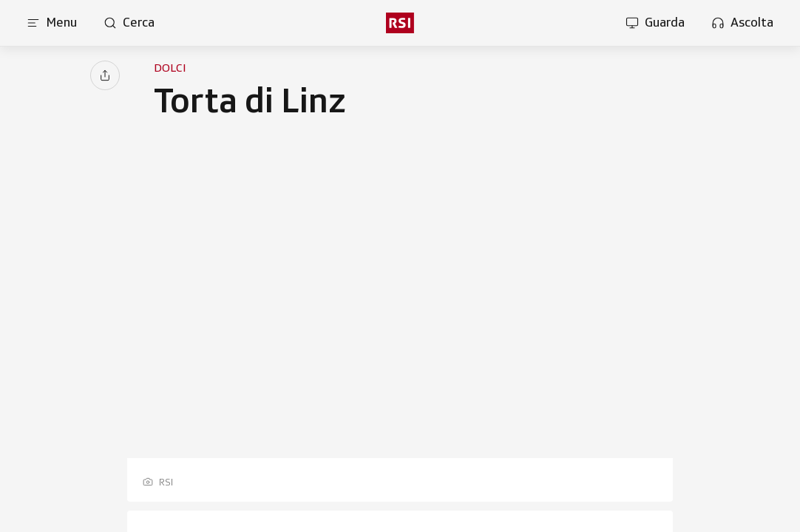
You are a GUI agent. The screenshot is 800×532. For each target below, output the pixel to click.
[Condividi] (105, 75)
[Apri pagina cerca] (129, 23)
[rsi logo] (400, 23)
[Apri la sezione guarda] (655, 23)
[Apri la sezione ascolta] (742, 23)
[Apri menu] (52, 23)
